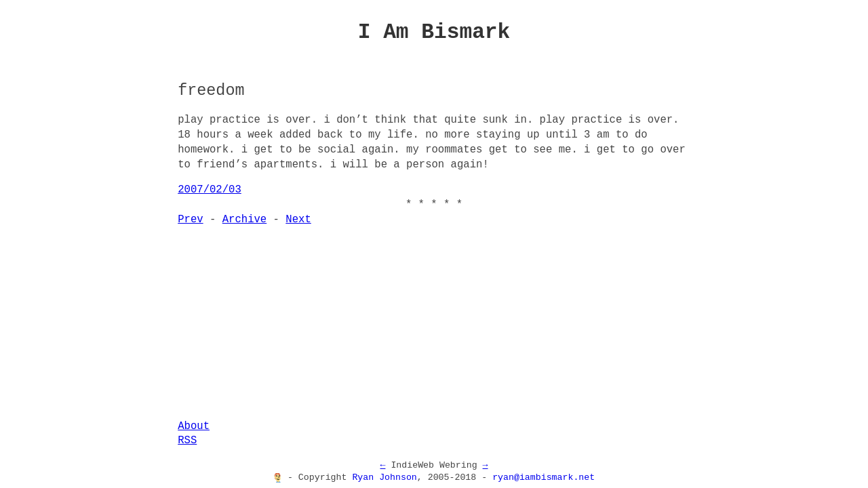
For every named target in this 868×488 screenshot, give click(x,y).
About (194, 426)
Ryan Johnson (384, 478)
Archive (245, 220)
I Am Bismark (434, 32)
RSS (187, 441)
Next (298, 220)
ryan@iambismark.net (544, 478)
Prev (190, 220)
